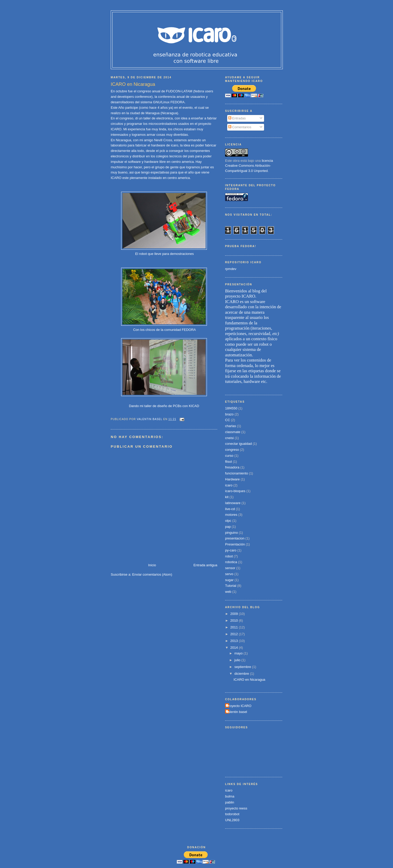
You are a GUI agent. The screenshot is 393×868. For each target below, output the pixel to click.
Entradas (237, 118)
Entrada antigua (205, 565)
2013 (235, 641)
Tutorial (231, 586)
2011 (235, 627)
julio (238, 660)
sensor (230, 568)
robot (229, 556)
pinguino (231, 533)
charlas (231, 426)
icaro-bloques (235, 491)
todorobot (232, 814)
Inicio (152, 565)
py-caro (231, 550)
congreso (232, 450)
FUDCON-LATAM (179, 91)
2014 (235, 648)
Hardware (232, 479)
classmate (233, 432)
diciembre (242, 674)
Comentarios (240, 127)
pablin (230, 802)
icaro (229, 485)
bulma (230, 796)
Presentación (235, 544)
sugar (229, 580)
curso (229, 456)
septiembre (243, 667)
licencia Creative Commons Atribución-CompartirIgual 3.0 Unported (249, 166)
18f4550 (231, 408)
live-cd (230, 509)
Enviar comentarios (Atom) (152, 574)
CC (228, 420)
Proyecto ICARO (239, 706)
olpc (228, 521)
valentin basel (237, 712)
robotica (231, 562)
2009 (235, 614)
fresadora (232, 467)
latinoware (233, 503)
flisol (228, 462)
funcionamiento (237, 473)
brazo (229, 414)
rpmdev (231, 269)
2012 (235, 634)
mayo (239, 653)
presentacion (235, 538)
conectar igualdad (238, 444)
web (228, 592)
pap (228, 527)
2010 (235, 621)
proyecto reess (236, 808)
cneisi (229, 438)
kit (227, 497)
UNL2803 (232, 820)
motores (231, 515)
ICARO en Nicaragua (249, 680)
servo (229, 574)
